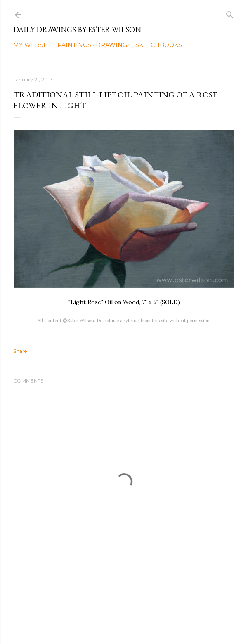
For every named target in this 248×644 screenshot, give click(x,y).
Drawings (113, 45)
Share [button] (20, 351)
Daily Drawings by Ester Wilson (77, 30)
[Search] (230, 13)
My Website (33, 45)
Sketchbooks (159, 45)
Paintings (74, 45)
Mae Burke (146, 620)
